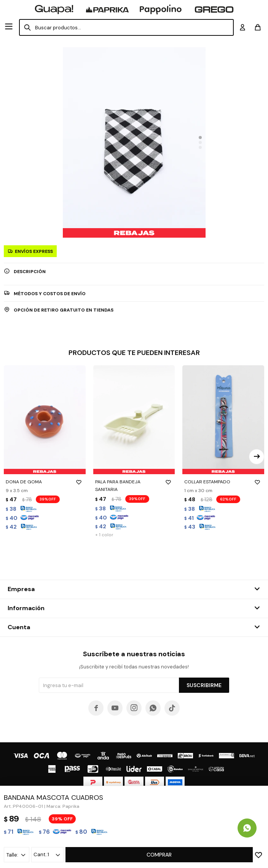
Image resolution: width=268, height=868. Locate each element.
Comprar (159, 855)
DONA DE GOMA (45, 482)
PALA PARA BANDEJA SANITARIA (134, 485)
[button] (200, 137)
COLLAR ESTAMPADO (223, 482)
